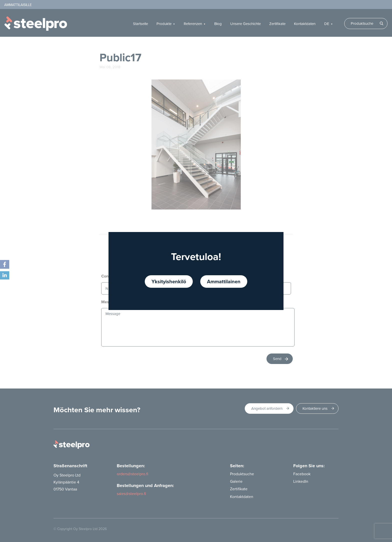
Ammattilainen (224, 281)
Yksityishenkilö (169, 281)
